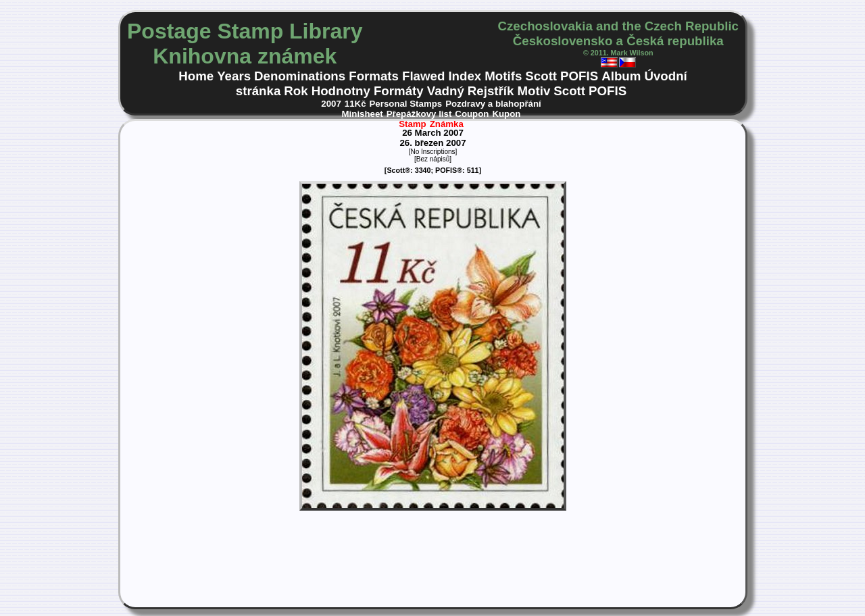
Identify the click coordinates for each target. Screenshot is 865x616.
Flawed (423, 76)
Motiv (534, 91)
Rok (296, 91)
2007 (331, 104)
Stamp (413, 124)
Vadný (446, 91)
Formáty (399, 91)
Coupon (472, 114)
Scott (541, 76)
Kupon (506, 114)
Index (465, 76)
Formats (374, 76)
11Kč (355, 104)
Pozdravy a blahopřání (493, 104)
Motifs (503, 76)
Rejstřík (491, 91)
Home (196, 76)
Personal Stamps (406, 104)
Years (234, 76)
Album (621, 76)
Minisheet (363, 114)
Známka (447, 124)
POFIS (579, 76)
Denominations (300, 76)
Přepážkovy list (419, 114)
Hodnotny (341, 91)
